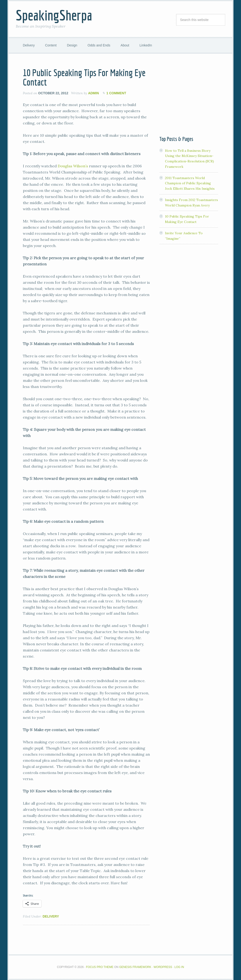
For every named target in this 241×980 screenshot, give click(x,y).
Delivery (51, 916)
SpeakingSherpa (54, 15)
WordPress (163, 967)
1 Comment (116, 93)
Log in (179, 967)
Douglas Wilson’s (73, 166)
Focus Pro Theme (100, 967)
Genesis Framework (135, 967)
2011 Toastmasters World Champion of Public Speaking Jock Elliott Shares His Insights (190, 183)
